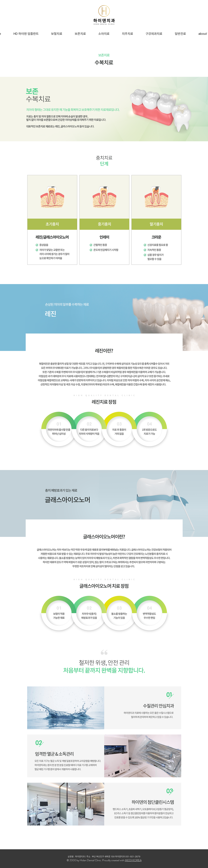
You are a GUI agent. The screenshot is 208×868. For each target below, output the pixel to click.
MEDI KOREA (133, 860)
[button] (57, 34)
